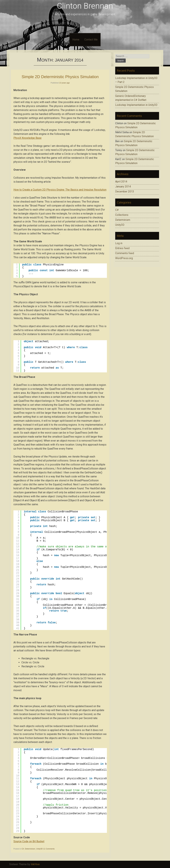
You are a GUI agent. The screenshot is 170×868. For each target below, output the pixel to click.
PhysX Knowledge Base (27, 138)
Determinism (30, 849)
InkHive (35, 864)
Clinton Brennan (85, 6)
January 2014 (123, 187)
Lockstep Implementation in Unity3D (136, 105)
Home (76, 40)
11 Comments (49, 849)
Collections (122, 215)
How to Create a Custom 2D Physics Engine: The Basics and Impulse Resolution (60, 190)
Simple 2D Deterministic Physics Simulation (60, 77)
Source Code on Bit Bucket (29, 841)
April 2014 (121, 182)
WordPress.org (124, 258)
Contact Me (91, 40)
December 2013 (125, 191)
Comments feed (125, 253)
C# (23, 849)
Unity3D (39, 849)
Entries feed (122, 248)
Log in (119, 243)
